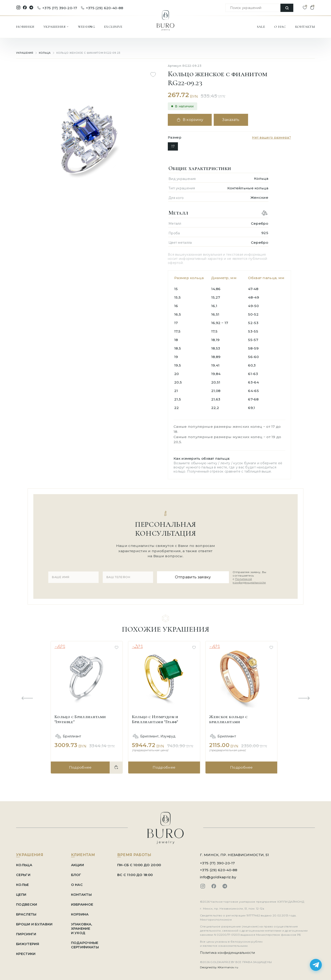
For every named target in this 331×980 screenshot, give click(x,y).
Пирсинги (26, 932)
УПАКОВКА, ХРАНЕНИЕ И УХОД (83, 927)
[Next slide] (304, 697)
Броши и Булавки (35, 922)
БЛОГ (77, 873)
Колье (23, 883)
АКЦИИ (79, 863)
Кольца (44, 53)
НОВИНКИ (25, 27)
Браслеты (26, 912)
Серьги (23, 873)
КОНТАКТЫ (305, 27)
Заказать (233, 120)
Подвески (27, 903)
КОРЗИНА (81, 912)
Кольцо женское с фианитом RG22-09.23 (84, 53)
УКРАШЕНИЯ (56, 27)
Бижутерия (28, 942)
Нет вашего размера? (271, 137)
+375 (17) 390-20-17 (57, 8)
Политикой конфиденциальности (248, 580)
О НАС (280, 27)
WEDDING (86, 27)
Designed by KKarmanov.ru (219, 965)
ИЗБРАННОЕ (83, 903)
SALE (261, 27)
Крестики (26, 952)
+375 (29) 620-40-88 (102, 8)
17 (173, 146)
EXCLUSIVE (113, 27)
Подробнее (80, 766)
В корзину (191, 120)
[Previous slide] (27, 697)
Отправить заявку (190, 576)
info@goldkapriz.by (218, 875)
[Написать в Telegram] (316, 965)
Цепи (21, 893)
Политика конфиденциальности (227, 951)
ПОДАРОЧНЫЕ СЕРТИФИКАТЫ (86, 943)
